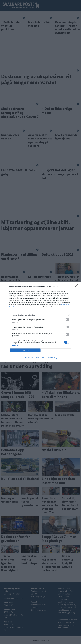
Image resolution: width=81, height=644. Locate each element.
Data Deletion (29, 358)
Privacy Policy (52, 358)
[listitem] (40, 315)
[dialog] (40, 322)
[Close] (77, 286)
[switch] (67, 320)
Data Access (40, 358)
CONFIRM (25, 350)
